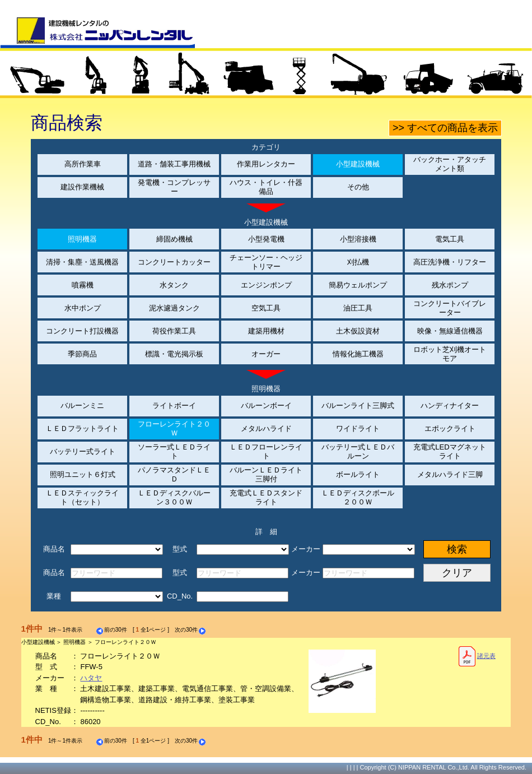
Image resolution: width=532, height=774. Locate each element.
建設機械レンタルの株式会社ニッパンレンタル (97, 33)
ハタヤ (91, 678)
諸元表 (477, 656)
